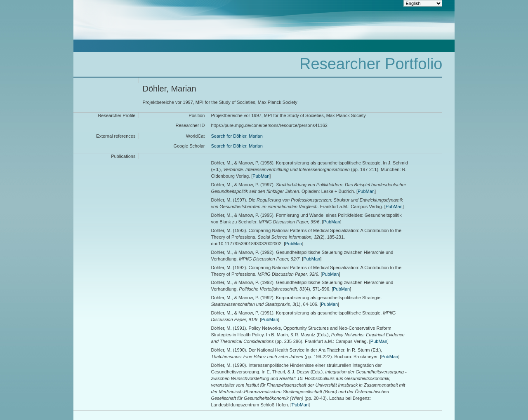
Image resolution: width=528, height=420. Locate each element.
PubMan (261, 176)
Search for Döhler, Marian (237, 136)
